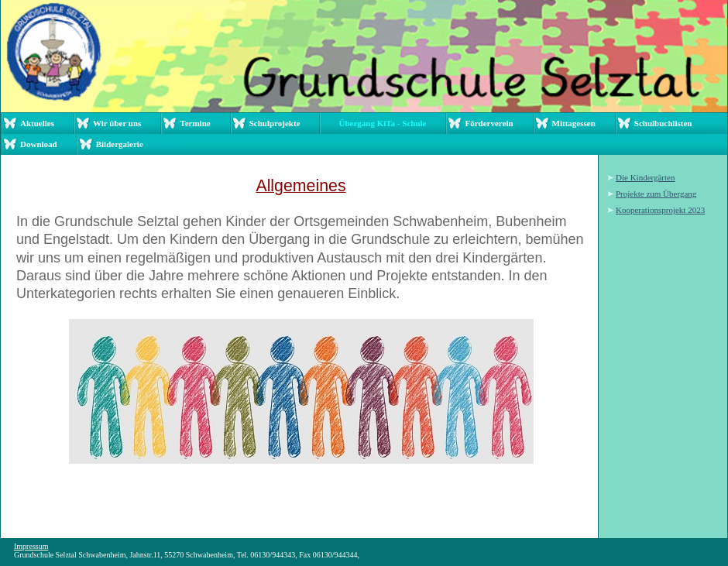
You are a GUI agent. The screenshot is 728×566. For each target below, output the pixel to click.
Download (39, 144)
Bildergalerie (120, 144)
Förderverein (489, 123)
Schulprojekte (275, 123)
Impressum (31, 546)
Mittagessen (574, 123)
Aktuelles (37, 123)
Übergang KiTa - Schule (382, 123)
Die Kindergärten (645, 177)
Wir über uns (117, 123)
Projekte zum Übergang (656, 194)
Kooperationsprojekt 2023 (660, 210)
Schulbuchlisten (663, 123)
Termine (195, 123)
